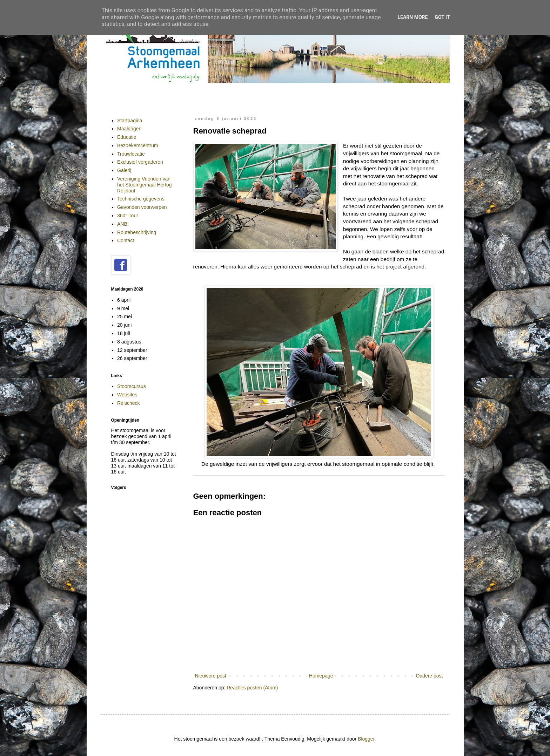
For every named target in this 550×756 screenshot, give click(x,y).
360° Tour (128, 216)
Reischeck (129, 403)
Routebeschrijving (137, 232)
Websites (127, 395)
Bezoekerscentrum (138, 145)
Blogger (366, 739)
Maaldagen (129, 129)
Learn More (412, 17)
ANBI (123, 224)
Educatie (127, 137)
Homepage (321, 676)
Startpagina (130, 121)
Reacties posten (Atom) (252, 688)
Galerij (124, 170)
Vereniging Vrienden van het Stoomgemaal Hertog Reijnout (145, 185)
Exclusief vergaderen (140, 162)
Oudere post (429, 676)
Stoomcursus (132, 386)
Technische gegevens (141, 199)
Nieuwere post (211, 676)
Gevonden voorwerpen (142, 207)
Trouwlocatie (131, 154)
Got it (442, 17)
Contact (126, 240)
